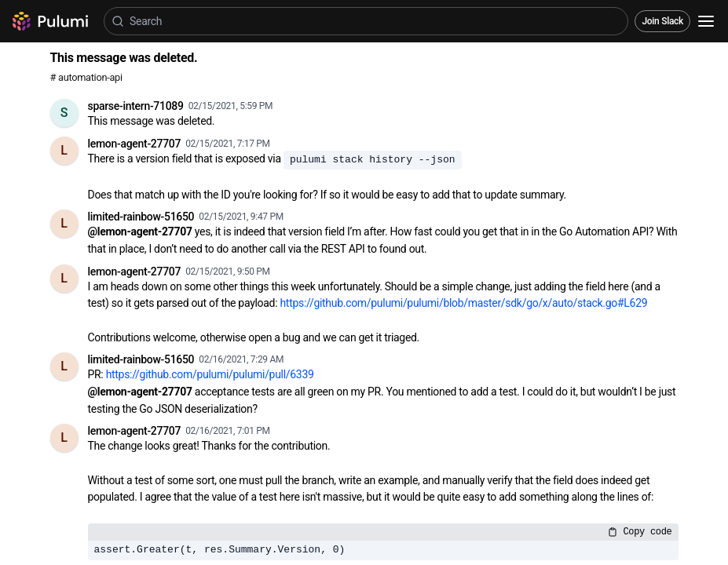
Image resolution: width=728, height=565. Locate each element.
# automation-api (86, 77)
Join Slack (662, 21)
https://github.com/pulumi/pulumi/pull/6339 (210, 374)
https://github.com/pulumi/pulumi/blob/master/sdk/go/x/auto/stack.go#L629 (463, 303)
